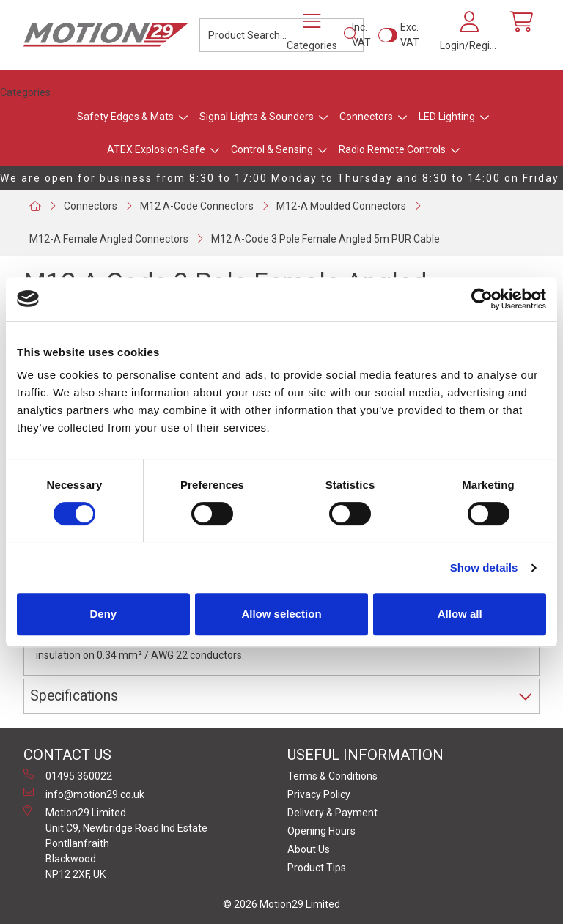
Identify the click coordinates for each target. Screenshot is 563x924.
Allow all (460, 614)
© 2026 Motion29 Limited (281, 904)
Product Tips (317, 868)
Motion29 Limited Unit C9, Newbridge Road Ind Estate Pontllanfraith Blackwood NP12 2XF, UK (115, 843)
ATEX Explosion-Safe (156, 149)
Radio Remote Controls (392, 149)
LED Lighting (447, 117)
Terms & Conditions (332, 776)
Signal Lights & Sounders (257, 117)
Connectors (366, 117)
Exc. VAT (410, 35)
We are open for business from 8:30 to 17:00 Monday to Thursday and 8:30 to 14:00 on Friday (280, 178)
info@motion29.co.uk (84, 794)
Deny (103, 614)
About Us (309, 849)
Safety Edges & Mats (125, 117)
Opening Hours (321, 831)
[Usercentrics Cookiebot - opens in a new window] (482, 299)
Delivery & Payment (332, 813)
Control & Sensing (272, 149)
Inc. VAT (361, 35)
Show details (484, 568)
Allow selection (281, 614)
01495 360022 (68, 775)
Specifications (74, 696)
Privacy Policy (319, 794)
